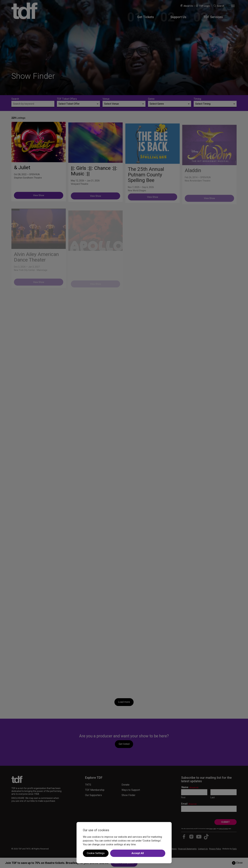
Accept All (138, 853)
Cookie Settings (96, 853)
